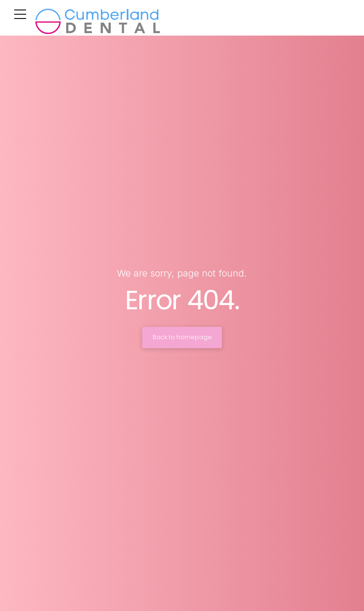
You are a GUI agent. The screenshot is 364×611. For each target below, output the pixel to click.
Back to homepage (182, 337)
